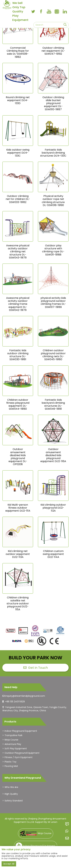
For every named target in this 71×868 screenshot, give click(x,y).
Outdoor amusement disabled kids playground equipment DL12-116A (53, 455)
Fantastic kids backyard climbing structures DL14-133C (53, 153)
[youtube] (49, 11)
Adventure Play (13, 744)
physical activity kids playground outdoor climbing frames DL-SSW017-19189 (53, 302)
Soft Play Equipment (16, 749)
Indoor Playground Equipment (21, 731)
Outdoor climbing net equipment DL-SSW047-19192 (53, 51)
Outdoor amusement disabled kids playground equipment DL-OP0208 (18, 457)
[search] (65, 25)
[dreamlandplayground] (11, 631)
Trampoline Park (13, 735)
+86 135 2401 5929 (15, 702)
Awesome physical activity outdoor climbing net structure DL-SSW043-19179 (18, 252)
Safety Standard (14, 801)
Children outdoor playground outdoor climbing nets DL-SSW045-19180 (53, 355)
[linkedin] (65, 11)
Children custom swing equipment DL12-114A (53, 554)
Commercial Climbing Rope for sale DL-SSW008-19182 (18, 52)
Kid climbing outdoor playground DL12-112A (53, 508)
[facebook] (41, 11)
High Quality (11, 794)
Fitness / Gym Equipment (19, 757)
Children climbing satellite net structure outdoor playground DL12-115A (18, 604)
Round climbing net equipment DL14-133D (18, 100)
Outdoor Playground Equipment (22, 753)
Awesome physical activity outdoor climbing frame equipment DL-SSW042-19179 (18, 304)
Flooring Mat (11, 766)
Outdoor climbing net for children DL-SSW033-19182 (18, 199)
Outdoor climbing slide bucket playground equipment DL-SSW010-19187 (53, 103)
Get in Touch (36, 668)
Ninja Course (11, 740)
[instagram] (57, 11)
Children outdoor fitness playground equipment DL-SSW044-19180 (18, 404)
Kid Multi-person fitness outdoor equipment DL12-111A (18, 508)
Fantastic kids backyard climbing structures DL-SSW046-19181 (53, 404)
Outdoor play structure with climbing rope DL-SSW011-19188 (53, 250)
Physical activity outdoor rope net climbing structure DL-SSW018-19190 (53, 201)
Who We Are (11, 787)
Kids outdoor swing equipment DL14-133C (18, 153)
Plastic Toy (10, 762)
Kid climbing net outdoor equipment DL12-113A (18, 554)
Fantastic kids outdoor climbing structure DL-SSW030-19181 (18, 355)
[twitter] (33, 11)
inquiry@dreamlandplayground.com (25, 696)
